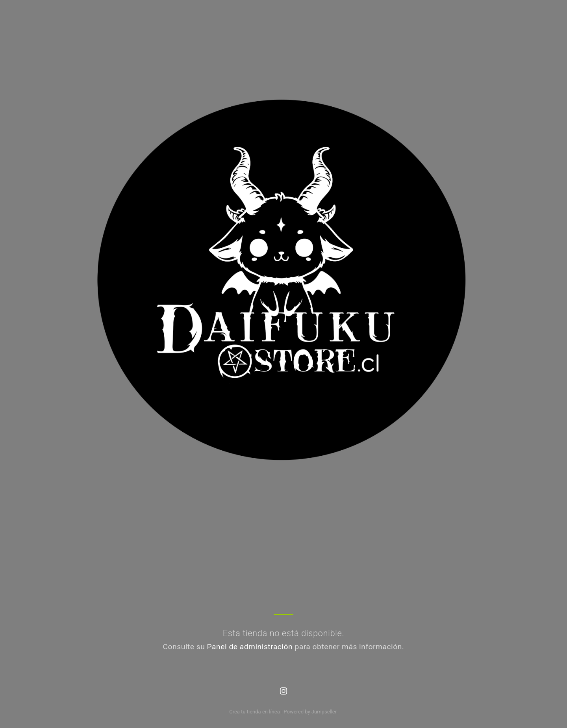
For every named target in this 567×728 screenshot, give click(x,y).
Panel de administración (250, 647)
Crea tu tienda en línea (255, 712)
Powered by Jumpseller (310, 712)
